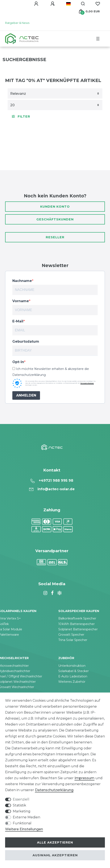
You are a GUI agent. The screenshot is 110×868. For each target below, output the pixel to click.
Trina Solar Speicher (73, 640)
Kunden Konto (55, 207)
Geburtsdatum (26, 341)
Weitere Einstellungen (24, 829)
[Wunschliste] (98, 4)
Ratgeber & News (17, 23)
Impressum (84, 778)
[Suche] (83, 4)
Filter (21, 116)
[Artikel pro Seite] (55, 105)
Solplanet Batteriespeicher (78, 629)
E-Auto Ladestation (73, 676)
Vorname (21, 301)
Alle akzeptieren (55, 842)
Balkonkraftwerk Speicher (77, 618)
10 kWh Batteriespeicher (76, 624)
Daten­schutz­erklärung (54, 790)
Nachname (22, 281)
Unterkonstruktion (72, 666)
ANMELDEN (26, 395)
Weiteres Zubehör (72, 682)
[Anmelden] (37, 4)
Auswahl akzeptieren (55, 855)
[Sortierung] (55, 93)
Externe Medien (26, 817)
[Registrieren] (53, 4)
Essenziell (21, 799)
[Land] (68, 4)
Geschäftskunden (55, 219)
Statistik (19, 805)
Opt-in (18, 362)
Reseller (55, 237)
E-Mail (18, 321)
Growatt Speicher (71, 635)
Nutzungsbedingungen (87, 383)
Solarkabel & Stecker (74, 671)
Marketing (22, 811)
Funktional (22, 823)
